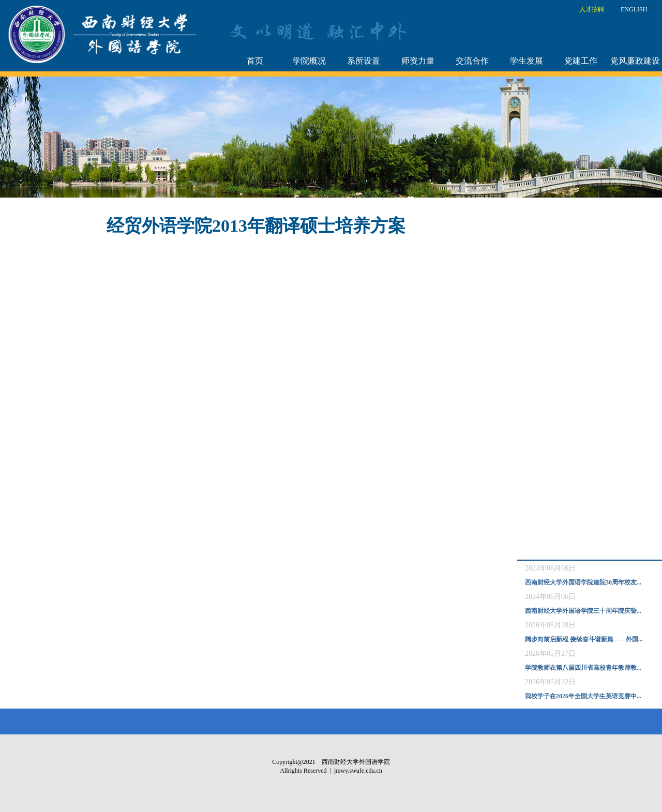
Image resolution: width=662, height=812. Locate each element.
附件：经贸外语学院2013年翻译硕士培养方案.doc (106, 254)
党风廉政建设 (635, 61)
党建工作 (581, 61)
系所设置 (364, 61)
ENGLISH (634, 9)
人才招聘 (592, 9)
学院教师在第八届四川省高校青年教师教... (583, 668)
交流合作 (472, 61)
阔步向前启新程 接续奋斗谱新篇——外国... (584, 639)
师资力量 (418, 61)
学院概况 (309, 61)
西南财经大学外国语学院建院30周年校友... (583, 582)
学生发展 (526, 61)
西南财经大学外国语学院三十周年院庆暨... (583, 611)
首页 (255, 61)
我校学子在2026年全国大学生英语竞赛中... (583, 696)
